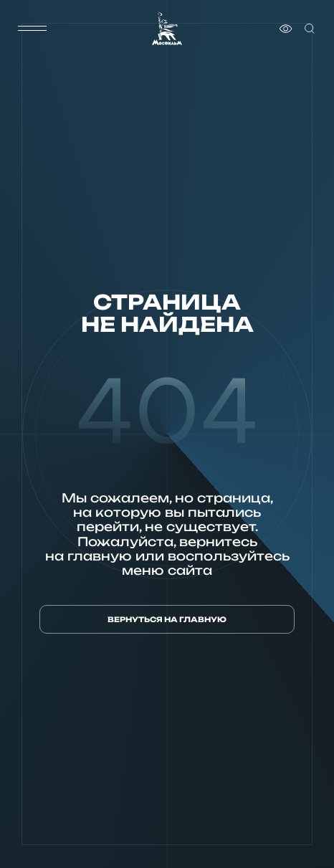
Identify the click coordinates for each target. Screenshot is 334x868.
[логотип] (167, 28)
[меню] (32, 29)
